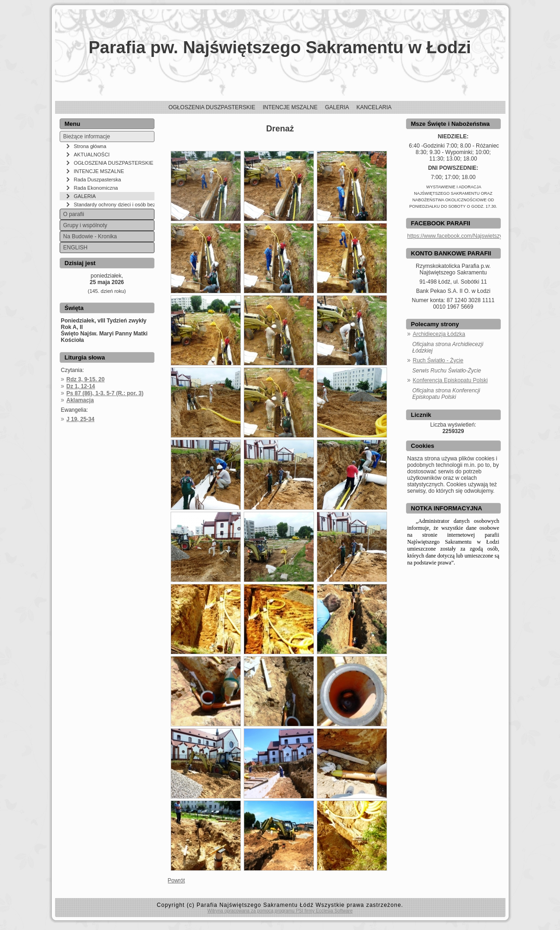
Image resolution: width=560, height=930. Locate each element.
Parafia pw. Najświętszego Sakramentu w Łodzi (280, 47)
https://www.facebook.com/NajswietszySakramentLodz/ (475, 236)
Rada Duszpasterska (98, 180)
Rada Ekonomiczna (96, 188)
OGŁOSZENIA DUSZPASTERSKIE (114, 163)
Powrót (176, 880)
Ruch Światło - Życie (438, 360)
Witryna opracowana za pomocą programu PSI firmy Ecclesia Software (280, 911)
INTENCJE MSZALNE (99, 171)
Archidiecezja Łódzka (439, 334)
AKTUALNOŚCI (92, 155)
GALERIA (85, 196)
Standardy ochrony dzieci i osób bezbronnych (114, 205)
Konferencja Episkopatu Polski (450, 380)
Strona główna (90, 146)
